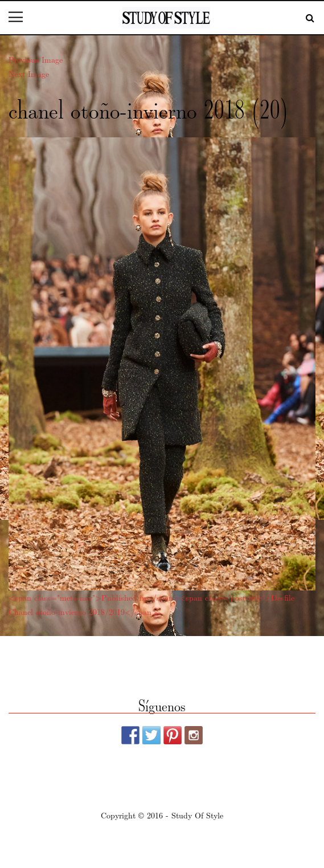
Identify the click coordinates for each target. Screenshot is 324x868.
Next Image (29, 74)
